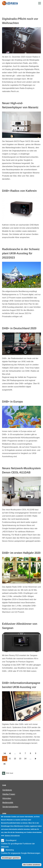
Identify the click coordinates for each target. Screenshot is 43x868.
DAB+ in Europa (12, 402)
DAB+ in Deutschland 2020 (19, 328)
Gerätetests (7, 790)
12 (16, 759)
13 (21, 759)
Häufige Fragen (9, 794)
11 (11, 759)
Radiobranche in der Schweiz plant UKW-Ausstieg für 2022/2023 (21, 253)
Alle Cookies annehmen (32, 865)
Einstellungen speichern (11, 858)
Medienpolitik (8, 803)
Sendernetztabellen (10, 807)
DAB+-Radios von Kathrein (19, 191)
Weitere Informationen (12, 835)
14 (26, 759)
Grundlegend (11, 840)
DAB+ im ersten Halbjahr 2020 (21, 553)
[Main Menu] (40, 3)
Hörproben (7, 798)
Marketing (10, 850)
